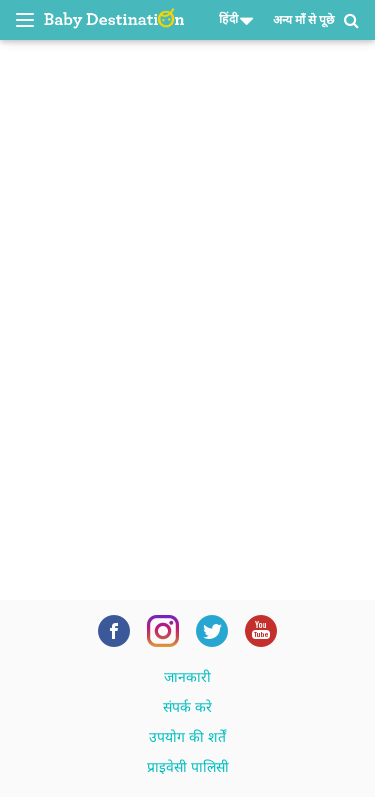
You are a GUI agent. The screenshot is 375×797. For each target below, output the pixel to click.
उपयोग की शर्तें (187, 737)
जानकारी (187, 677)
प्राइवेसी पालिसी (188, 767)
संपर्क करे (187, 707)
